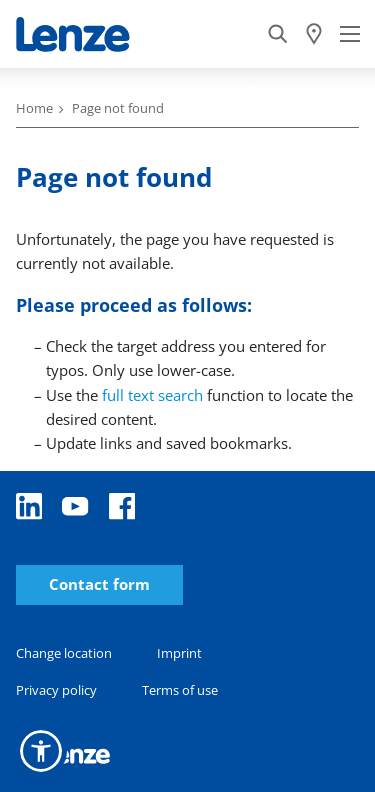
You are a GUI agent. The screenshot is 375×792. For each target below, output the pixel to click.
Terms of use (180, 690)
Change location (64, 653)
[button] (41, 751)
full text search (152, 395)
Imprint (179, 653)
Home (34, 108)
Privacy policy (56, 690)
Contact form (99, 584)
